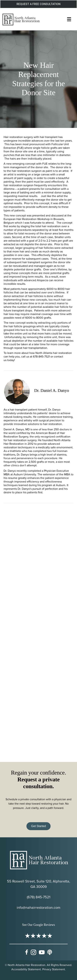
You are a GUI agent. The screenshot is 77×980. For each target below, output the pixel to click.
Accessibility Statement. (26, 969)
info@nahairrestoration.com (38, 907)
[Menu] (69, 19)
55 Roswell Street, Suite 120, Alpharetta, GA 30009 (39, 884)
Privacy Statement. (54, 969)
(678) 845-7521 (39, 897)
